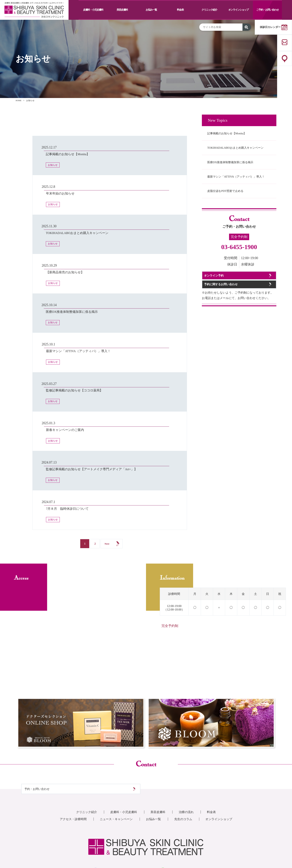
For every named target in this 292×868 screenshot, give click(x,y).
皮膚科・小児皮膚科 (93, 10)
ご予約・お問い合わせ (267, 10)
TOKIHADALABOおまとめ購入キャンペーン (238, 154)
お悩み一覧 (151, 10)
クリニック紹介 (209, 10)
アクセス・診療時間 (68, 786)
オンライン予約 (220, 302)
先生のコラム (187, 786)
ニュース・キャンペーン (115, 786)
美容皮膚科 (122, 10)
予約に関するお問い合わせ (228, 321)
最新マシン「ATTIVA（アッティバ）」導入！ (239, 193)
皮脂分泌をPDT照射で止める (231, 212)
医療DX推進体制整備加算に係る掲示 (237, 173)
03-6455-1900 (239, 269)
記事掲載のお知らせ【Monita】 (233, 135)
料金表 (180, 10)
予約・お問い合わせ (46, 749)
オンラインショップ (238, 10)
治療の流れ (190, 779)
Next (107, 501)
